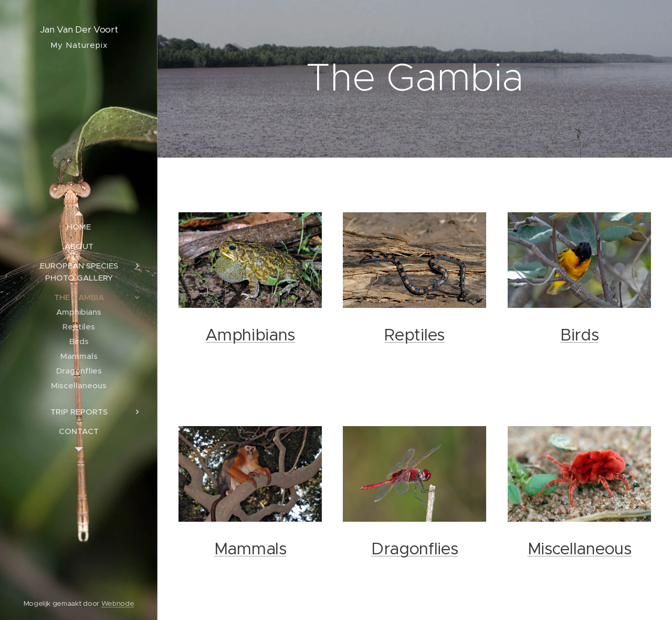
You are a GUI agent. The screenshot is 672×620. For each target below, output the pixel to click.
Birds (579, 335)
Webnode (118, 603)
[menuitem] (79, 227)
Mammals (250, 549)
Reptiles (415, 335)
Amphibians (250, 335)
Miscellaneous (579, 549)
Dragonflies (415, 549)
